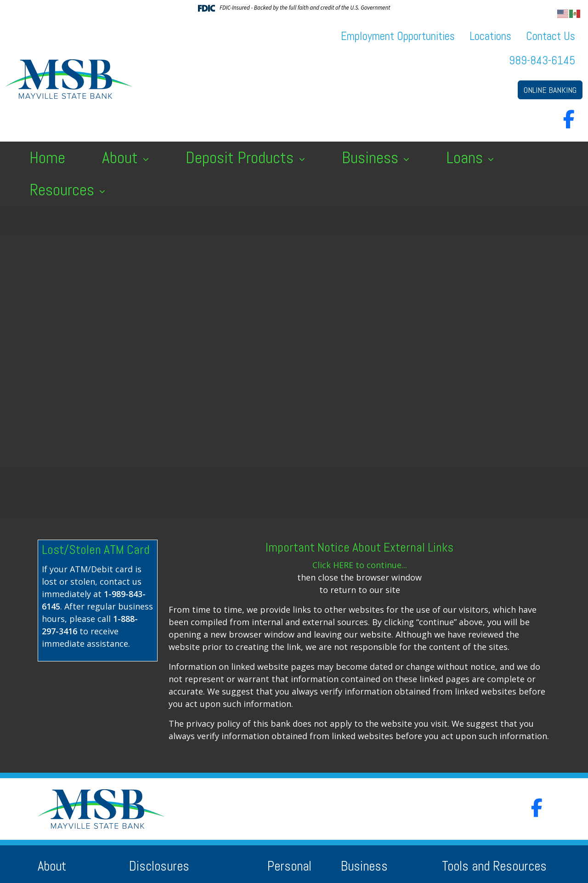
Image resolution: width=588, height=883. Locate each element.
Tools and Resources (494, 866)
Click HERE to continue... (360, 565)
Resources (64, 190)
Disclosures (159, 866)
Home (47, 158)
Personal (289, 866)
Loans (466, 158)
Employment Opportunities (398, 36)
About (122, 158)
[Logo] (69, 79)
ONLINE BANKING (550, 90)
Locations (490, 36)
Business (372, 158)
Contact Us (551, 36)
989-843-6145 (542, 60)
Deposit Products (241, 158)
